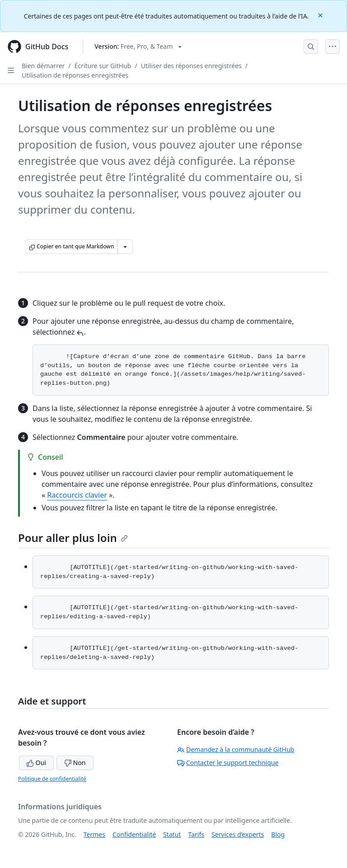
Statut (172, 834)
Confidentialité (134, 834)
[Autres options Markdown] (125, 247)
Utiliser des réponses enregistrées (191, 66)
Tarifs (196, 834)
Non (75, 763)
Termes (94, 834)
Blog (278, 834)
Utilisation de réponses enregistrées (75, 75)
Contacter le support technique (228, 763)
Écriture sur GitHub (103, 66)
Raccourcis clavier (77, 495)
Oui (36, 763)
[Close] (321, 15)
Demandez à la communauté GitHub (236, 749)
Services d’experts (238, 834)
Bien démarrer (43, 66)
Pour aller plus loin (73, 538)
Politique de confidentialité (52, 779)
